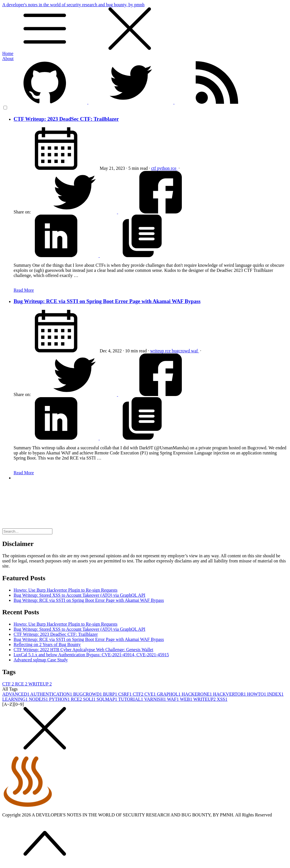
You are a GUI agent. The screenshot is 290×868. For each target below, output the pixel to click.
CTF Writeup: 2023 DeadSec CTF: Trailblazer (66, 119)
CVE (151, 694)
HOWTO (257, 694)
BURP (111, 694)
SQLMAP (107, 699)
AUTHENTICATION (52, 694)
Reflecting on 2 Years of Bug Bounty (47, 644)
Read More (24, 290)
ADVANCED (16, 694)
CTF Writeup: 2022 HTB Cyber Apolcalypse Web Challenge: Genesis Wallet (83, 650)
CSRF (126, 694)
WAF (174, 699)
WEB (186, 699)
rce (174, 168)
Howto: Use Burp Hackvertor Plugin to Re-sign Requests (66, 590)
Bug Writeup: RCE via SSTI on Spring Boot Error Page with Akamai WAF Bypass (107, 301)
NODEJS (39, 699)
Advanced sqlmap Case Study (41, 660)
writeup (158, 351)
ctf (154, 168)
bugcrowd (182, 351)
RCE (22, 684)
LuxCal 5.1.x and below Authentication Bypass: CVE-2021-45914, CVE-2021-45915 (91, 655)
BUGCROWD (88, 694)
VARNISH (156, 699)
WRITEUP (40, 684)
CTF (9, 684)
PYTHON (60, 699)
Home (8, 53)
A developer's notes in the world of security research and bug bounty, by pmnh (145, 27)
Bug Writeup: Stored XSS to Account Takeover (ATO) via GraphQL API (79, 595)
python (164, 168)
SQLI (90, 699)
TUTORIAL (131, 699)
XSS (222, 699)
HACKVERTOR (230, 694)
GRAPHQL (169, 694)
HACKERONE (198, 694)
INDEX (276, 694)
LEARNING (16, 699)
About (8, 59)
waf (195, 351)
